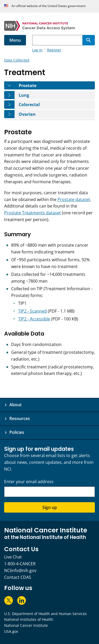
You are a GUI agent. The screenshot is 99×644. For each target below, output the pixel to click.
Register (54, 50)
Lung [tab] (28, 95)
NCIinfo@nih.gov (20, 570)
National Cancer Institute (26, 625)
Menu (15, 40)
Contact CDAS (18, 577)
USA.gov (11, 631)
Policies (17, 432)
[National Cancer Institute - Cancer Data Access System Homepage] (49, 26)
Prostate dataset (74, 199)
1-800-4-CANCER (20, 564)
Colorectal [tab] (33, 104)
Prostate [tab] (31, 85)
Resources (20, 418)
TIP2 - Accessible (34, 319)
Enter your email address (29, 482)
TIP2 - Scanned (32, 311)
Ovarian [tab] (31, 114)
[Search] (89, 40)
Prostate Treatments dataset (32, 213)
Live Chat (13, 557)
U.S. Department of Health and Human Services (45, 614)
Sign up (50, 507)
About (15, 405)
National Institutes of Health (29, 619)
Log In (37, 50)
